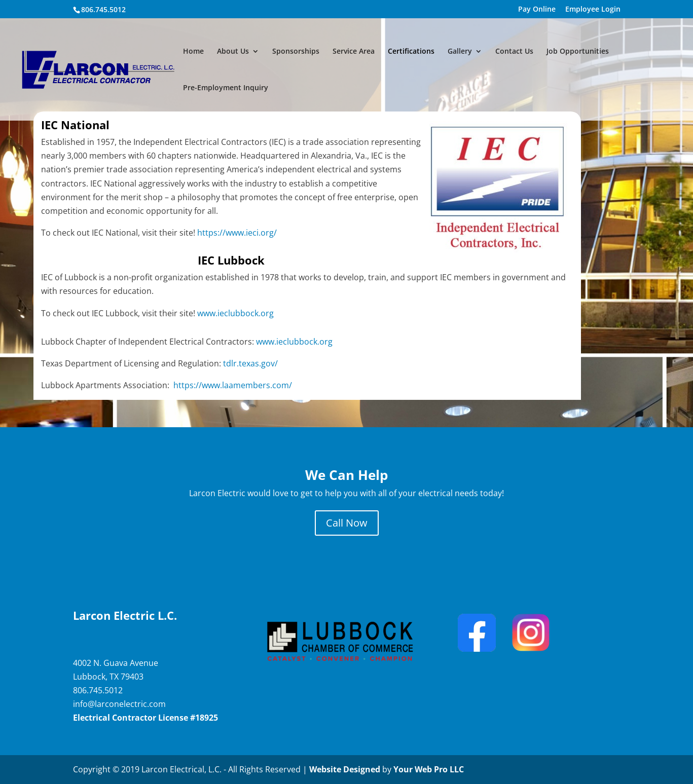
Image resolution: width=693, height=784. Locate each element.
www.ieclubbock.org (238, 313)
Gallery (460, 52)
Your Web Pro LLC (429, 769)
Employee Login (593, 10)
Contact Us (514, 52)
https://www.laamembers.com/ (233, 385)
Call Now (347, 523)
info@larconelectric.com (119, 704)
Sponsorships (296, 52)
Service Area (354, 52)
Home (193, 52)
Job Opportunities (578, 52)
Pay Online (537, 10)
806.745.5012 (98, 690)
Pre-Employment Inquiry (226, 88)
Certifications (411, 52)
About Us (233, 52)
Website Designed (345, 769)
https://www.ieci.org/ (238, 233)
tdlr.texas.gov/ (250, 363)
